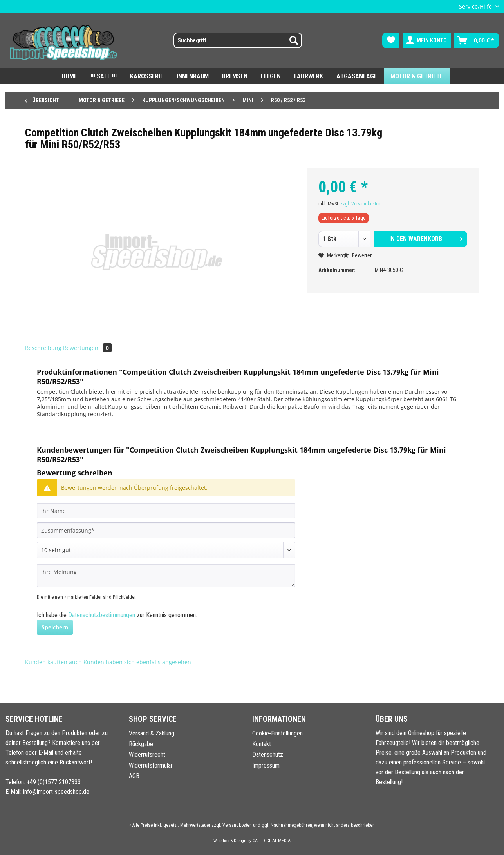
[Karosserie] (147, 76)
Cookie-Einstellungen (277, 733)
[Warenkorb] (477, 40)
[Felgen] (271, 76)
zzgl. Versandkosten (360, 204)
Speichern (55, 627)
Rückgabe (141, 744)
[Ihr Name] (166, 511)
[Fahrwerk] (309, 76)
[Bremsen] (235, 76)
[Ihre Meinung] (166, 575)
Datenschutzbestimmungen (102, 615)
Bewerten (358, 255)
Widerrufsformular (151, 765)
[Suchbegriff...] (238, 40)
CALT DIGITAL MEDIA (272, 841)
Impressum (266, 765)
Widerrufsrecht (147, 754)
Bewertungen (87, 348)
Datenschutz (268, 754)
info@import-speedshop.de (56, 792)
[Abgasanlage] (357, 76)
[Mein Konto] (427, 40)
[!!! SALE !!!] (104, 76)
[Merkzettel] (391, 40)
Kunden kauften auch (53, 662)
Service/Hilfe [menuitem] (476, 6)
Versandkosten (237, 825)
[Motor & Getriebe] (417, 76)
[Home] (69, 76)
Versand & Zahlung (152, 733)
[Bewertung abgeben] (166, 550)
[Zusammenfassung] (166, 530)
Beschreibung (43, 348)
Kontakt (262, 744)
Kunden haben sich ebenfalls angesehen (137, 662)
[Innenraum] (193, 76)
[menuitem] (233, 43)
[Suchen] (294, 40)
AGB (134, 776)
